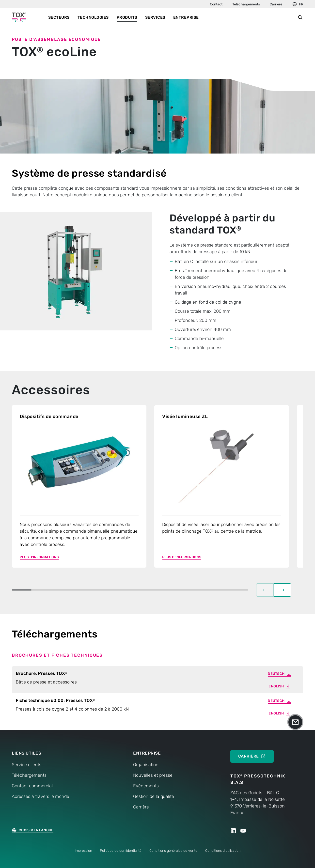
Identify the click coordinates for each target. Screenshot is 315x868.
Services (155, 17)
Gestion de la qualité (154, 791)
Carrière (276, 4)
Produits (127, 17)
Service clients (27, 760)
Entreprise (186, 17)
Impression (83, 846)
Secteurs (59, 17)
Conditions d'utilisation (223, 846)
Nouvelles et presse (153, 770)
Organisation (146, 760)
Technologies (93, 17)
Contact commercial (32, 781)
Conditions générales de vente (173, 846)
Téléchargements (246, 4)
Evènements (146, 781)
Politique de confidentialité (121, 846)
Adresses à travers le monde (40, 791)
